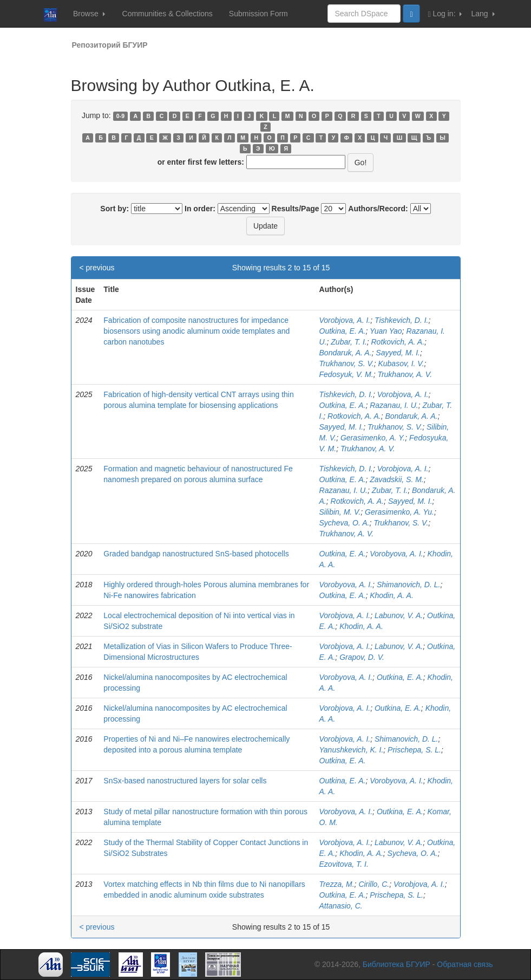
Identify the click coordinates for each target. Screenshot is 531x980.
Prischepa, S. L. (414, 750)
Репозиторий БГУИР (110, 45)
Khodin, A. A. (392, 595)
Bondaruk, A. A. (346, 353)
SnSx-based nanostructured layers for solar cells (185, 781)
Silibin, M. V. (340, 512)
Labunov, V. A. (399, 615)
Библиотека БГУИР (396, 964)
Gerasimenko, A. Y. (373, 438)
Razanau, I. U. (394, 405)
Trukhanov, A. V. (405, 374)
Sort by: (114, 209)
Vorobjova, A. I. (345, 320)
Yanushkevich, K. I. (352, 750)
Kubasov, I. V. (401, 364)
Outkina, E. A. (343, 331)
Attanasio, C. (341, 906)
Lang (483, 14)
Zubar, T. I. (349, 342)
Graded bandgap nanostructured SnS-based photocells (196, 554)
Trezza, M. (337, 884)
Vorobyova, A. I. (396, 554)
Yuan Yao (386, 331)
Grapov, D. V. (362, 657)
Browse (89, 14)
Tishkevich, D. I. (401, 320)
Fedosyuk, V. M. (346, 374)
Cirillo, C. (374, 884)
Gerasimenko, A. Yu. (399, 512)
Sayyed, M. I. (398, 353)
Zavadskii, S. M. (397, 479)
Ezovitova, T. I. (344, 864)
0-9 (120, 116)
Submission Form (258, 14)
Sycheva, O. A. (345, 523)
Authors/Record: (378, 209)
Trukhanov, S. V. (347, 364)
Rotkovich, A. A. (398, 342)
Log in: (445, 14)
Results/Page (296, 209)
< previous (97, 268)
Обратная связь (465, 964)
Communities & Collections (168, 14)
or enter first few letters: (201, 162)
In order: (200, 209)
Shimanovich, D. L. (409, 585)
